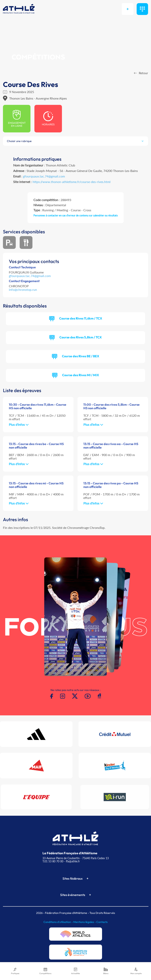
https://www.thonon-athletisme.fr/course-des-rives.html (72, 182)
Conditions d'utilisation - (58, 922)
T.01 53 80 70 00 (53, 861)
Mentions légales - (85, 922)
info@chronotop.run (23, 290)
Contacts (102, 922)
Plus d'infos (19, 424)
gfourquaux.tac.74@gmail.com (44, 176)
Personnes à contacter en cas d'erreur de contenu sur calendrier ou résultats (76, 215)
